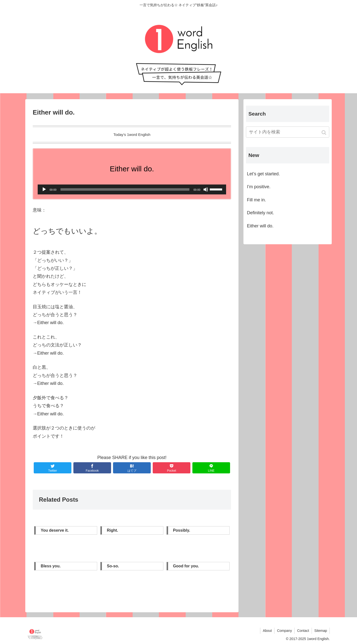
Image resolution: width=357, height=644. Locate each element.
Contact (303, 631)
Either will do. (260, 226)
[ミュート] (206, 189)
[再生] (44, 189)
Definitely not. (260, 213)
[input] (288, 132)
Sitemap (321, 631)
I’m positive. (259, 187)
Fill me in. (256, 200)
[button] (324, 133)
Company (284, 631)
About (267, 631)
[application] (132, 189)
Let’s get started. (263, 174)
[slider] (125, 189)
